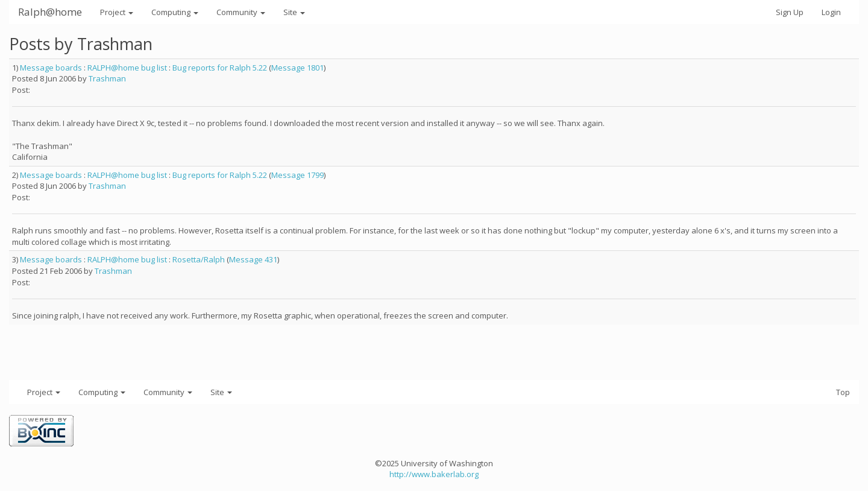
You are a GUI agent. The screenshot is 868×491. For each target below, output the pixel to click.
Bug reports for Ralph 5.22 (220, 68)
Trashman (107, 78)
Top (843, 392)
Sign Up (790, 12)
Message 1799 (297, 175)
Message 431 (253, 259)
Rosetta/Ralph (199, 259)
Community (241, 12)
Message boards (51, 68)
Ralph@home (50, 12)
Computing (175, 12)
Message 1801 (297, 68)
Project (117, 12)
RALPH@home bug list (127, 68)
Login (831, 12)
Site (294, 12)
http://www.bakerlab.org (434, 474)
